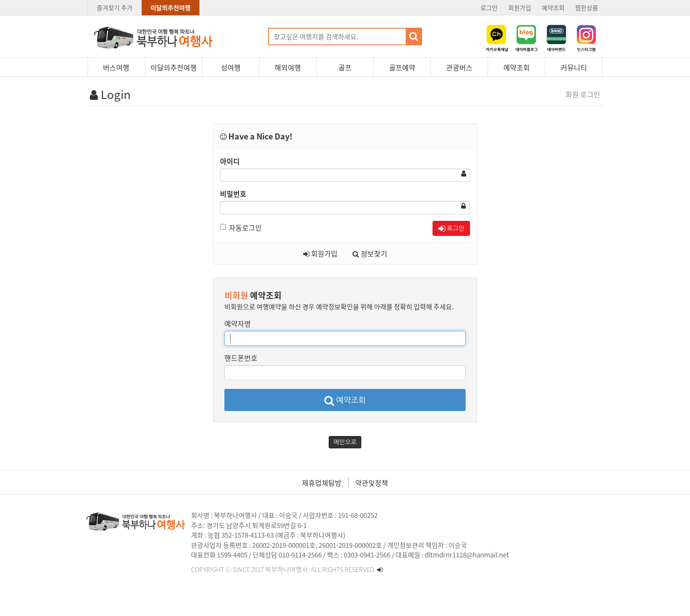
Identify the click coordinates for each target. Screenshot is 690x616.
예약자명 (238, 323)
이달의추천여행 (171, 7)
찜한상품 (587, 7)
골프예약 (402, 67)
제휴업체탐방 (322, 483)
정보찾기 (370, 253)
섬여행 (231, 67)
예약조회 (553, 7)
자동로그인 (241, 227)
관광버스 (459, 67)
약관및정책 (372, 483)
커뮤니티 (574, 67)
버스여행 (116, 67)
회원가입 (520, 7)
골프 (345, 67)
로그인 (489, 7)
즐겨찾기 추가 (115, 7)
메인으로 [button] (345, 442)
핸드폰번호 (241, 358)
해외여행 (288, 67)
